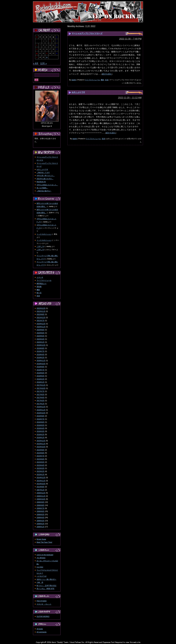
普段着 (39, 287)
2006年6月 (40, 511)
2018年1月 (40, 382)
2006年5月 (40, 515)
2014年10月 (41, 484)
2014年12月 (41, 478)
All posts (40, 629)
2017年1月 (40, 404)
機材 (102, 80)
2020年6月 (40, 333)
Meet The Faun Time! (44, 542)
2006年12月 (41, 493)
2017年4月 (40, 398)
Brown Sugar (41, 539)
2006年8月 (40, 505)
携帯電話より (42, 284)
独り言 (39, 293)
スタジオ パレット (44, 604)
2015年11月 (41, 444)
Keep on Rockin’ (54, 7)
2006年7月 (40, 508)
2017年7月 (40, 391)
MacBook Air (41, 182)
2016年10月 (41, 413)
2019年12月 (41, 345)
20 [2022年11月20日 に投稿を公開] (37, 53)
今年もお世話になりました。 (47, 185)
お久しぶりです (78, 92)
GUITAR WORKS (43, 617)
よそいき (40, 277)
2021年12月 (41, 318)
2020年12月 (41, 324)
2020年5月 (40, 336)
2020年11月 (41, 327)
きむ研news (41, 558)
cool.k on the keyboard (45, 555)
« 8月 (36, 63)
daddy (74, 80)
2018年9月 (40, 367)
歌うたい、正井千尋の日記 (46, 586)
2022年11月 (41, 311)
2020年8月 (40, 330)
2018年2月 (40, 379)
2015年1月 (40, 475)
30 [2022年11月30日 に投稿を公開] (47, 57)
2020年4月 (40, 339)
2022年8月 (40, 314)
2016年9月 (40, 416)
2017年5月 (40, 395)
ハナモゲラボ (42, 576)
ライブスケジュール (92, 80)
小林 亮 (40, 582)
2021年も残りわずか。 (45, 179)
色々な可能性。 (42, 188)
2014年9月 (40, 487)
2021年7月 (40, 321)
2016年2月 (40, 435)
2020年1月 (40, 342)
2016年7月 (40, 419)
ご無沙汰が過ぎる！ (44, 191)
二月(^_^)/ (40, 246)
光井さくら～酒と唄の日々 (46, 579)
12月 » (44, 63)
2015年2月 (40, 471)
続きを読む (107, 74)
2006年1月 (40, 527)
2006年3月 (40, 521)
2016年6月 (40, 422)
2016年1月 (40, 438)
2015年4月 (40, 465)
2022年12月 (41, 308)
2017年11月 (41, 385)
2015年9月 (40, 450)
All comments (42, 632)
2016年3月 (40, 431)
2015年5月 (40, 462)
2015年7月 (40, 456)
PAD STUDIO (42, 601)
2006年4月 (40, 518)
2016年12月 (41, 407)
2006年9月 (40, 502)
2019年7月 (40, 351)
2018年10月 (41, 364)
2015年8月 (40, 453)
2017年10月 (41, 388)
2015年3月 (40, 468)
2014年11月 (41, 481)
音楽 (107, 80)
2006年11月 (41, 496)
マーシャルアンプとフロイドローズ (87, 33)
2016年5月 (40, 425)
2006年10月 (41, 499)
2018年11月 (41, 361)
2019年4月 (40, 355)
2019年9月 (40, 348)
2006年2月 (40, 524)
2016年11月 (41, 410)
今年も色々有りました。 (46, 176)
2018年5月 (40, 376)
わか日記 (40, 567)
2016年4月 (40, 428)
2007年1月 (40, 490)
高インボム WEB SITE (45, 589)
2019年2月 (40, 358)
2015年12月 (41, 441)
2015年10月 (41, 447)
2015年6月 (40, 459)
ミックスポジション (44, 234)
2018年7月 (40, 370)
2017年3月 (40, 401)
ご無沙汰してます (43, 173)
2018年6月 (40, 373)
